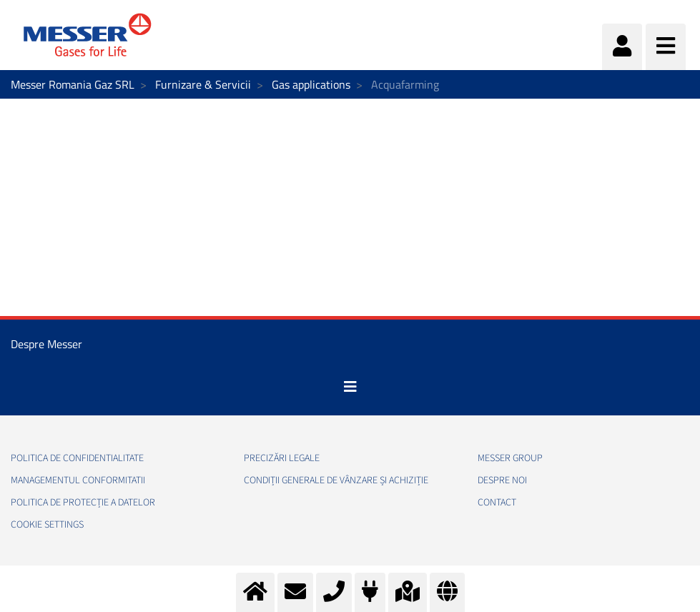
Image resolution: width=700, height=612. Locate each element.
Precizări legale (282, 458)
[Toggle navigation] (350, 387)
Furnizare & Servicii (203, 84)
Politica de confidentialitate (77, 458)
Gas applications (311, 84)
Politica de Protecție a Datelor (83, 503)
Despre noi (502, 480)
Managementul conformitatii (78, 480)
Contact (497, 503)
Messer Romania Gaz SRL (73, 84)
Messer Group (510, 458)
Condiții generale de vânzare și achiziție (336, 480)
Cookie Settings (47, 525)
